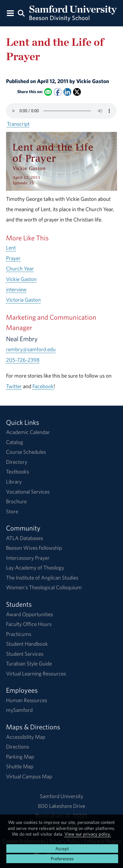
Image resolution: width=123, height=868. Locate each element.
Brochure (16, 501)
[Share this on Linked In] (68, 92)
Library (14, 482)
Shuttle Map (20, 766)
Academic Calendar (28, 432)
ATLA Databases (25, 538)
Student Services (25, 654)
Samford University (61, 796)
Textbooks (17, 472)
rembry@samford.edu (31, 349)
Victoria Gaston (23, 300)
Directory (17, 462)
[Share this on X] (77, 92)
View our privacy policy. (88, 834)
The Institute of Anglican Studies (42, 578)
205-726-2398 (23, 360)
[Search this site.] (21, 13)
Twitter (14, 386)
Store (12, 511)
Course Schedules (26, 452)
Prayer (13, 258)
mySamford (19, 710)
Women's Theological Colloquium (44, 587)
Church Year (20, 268)
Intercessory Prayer (28, 558)
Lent (11, 248)
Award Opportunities (30, 614)
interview (16, 289)
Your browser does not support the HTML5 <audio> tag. (61, 111)
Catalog (15, 442)
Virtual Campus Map (29, 776)
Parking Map (20, 757)
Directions (17, 747)
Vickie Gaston (21, 279)
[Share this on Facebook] (58, 92)
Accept (62, 849)
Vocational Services (28, 492)
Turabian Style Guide (29, 663)
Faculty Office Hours (29, 624)
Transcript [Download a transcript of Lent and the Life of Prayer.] (18, 124)
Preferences (62, 859)
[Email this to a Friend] (48, 92)
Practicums (19, 634)
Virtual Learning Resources (36, 673)
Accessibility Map (26, 737)
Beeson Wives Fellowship (34, 548)
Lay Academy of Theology (35, 567)
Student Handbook (27, 644)
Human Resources (27, 700)
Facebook (43, 386)
